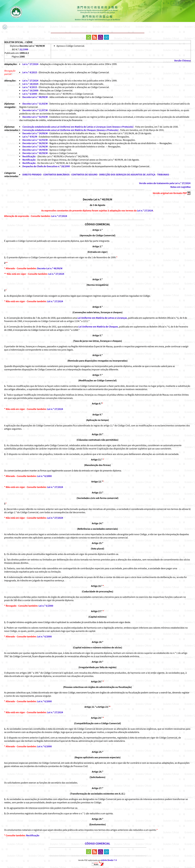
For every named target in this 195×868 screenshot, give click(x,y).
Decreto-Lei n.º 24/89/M (35, 133)
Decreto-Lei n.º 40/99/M (35, 153)
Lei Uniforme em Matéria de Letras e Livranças (102, 318)
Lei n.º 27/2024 (30, 64)
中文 (175, 3)
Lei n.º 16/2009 (30, 90)
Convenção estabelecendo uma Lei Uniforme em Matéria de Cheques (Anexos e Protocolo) (70, 130)
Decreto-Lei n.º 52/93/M (35, 117)
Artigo (96, 279)
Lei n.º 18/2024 (30, 84)
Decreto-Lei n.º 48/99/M (35, 97)
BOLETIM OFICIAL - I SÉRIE (18, 42)
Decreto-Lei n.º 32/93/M (35, 140)
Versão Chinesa (182, 60)
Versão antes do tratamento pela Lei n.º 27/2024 (165, 183)
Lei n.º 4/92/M (30, 137)
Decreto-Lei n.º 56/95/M (35, 143)
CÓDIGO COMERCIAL (97, 224)
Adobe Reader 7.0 (109, 860)
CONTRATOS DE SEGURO (84, 174)
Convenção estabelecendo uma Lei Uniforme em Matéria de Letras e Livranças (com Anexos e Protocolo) (78, 127)
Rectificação (29, 156)
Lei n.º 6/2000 (30, 94)
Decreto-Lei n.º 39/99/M (35, 150)
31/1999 (24, 49)
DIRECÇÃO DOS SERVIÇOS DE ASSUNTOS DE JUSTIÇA (127, 174)
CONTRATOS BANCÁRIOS (56, 174)
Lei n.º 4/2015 (30, 72)
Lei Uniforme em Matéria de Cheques (98, 327)
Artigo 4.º (97, 307)
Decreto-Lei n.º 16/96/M (35, 146)
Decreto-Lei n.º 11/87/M (35, 110)
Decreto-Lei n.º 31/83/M (35, 104)
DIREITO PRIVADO (32, 174)
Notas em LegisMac (181, 187)
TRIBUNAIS (163, 174)
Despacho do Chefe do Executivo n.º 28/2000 (46, 166)
